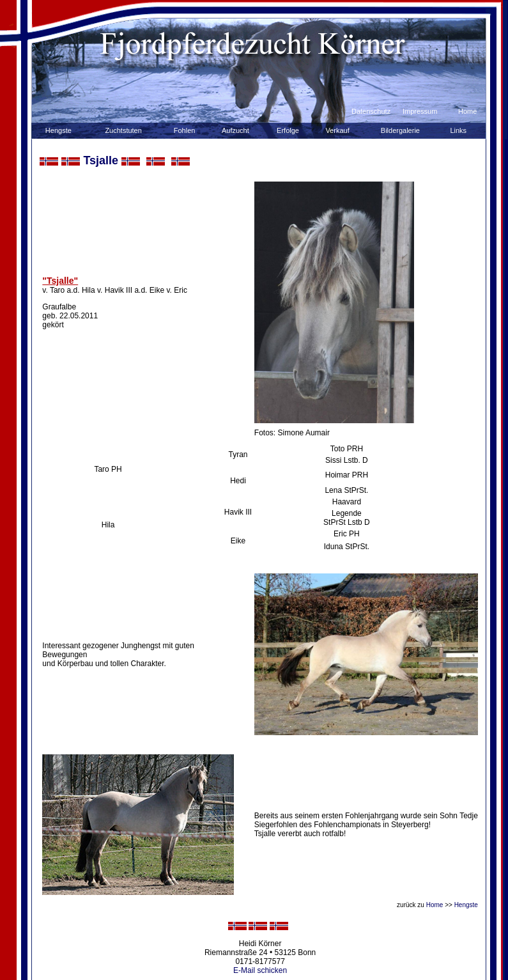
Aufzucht (235, 130)
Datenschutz (371, 111)
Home (467, 111)
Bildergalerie (400, 130)
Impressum (420, 111)
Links (458, 130)
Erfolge (288, 130)
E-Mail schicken (260, 970)
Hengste (58, 130)
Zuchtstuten (123, 130)
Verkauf (337, 130)
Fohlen (185, 130)
